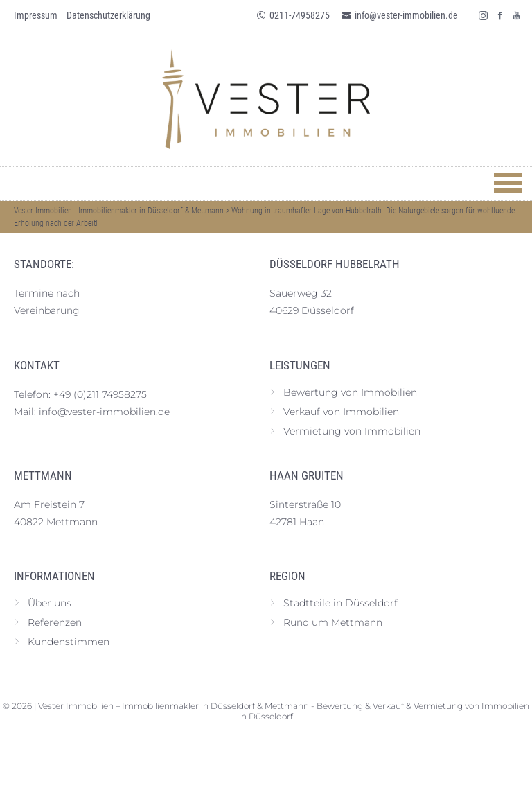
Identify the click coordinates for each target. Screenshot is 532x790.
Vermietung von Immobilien (352, 431)
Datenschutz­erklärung (108, 15)
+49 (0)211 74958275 (100, 394)
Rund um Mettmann (333, 622)
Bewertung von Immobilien (350, 392)
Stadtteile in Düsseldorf (340, 603)
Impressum (36, 15)
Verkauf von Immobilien (341, 412)
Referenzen (55, 622)
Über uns (50, 603)
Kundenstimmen (69, 642)
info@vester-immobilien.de (400, 15)
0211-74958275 (293, 15)
